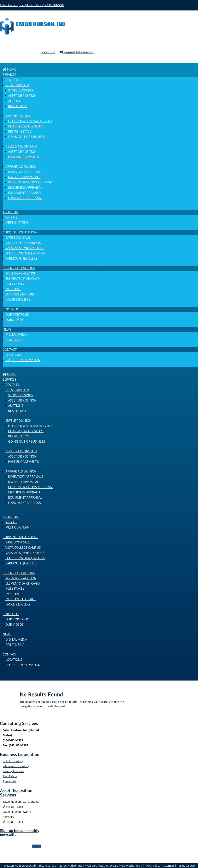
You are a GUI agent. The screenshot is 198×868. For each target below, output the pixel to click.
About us (10, 212)
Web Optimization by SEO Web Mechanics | (114, 866)
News (7, 329)
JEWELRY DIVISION (18, 116)
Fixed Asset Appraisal (25, 198)
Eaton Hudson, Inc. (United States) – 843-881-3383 (32, 5)
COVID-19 (12, 80)
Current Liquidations (20, 232)
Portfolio (11, 309)
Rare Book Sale (18, 238)
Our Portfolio (17, 314)
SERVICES (9, 75)
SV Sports (13, 289)
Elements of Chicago (23, 279)
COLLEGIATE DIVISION (21, 146)
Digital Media (16, 335)
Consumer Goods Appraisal (31, 182)
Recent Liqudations (19, 268)
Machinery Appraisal (25, 187)
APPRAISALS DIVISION (21, 167)
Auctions (16, 101)
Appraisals (10, 781)
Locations (48, 52)
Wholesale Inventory (16, 766)
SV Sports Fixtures (20, 294)
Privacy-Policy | (153, 866)
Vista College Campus (23, 243)
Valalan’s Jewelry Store (25, 248)
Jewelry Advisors (13, 771)
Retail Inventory (13, 761)
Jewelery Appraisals (24, 177)
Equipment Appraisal (25, 193)
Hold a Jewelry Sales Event (30, 121)
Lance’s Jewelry (18, 300)
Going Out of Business (27, 137)
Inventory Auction (21, 273)
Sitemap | (170, 866)
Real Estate (17, 106)
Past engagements (23, 157)
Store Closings (21, 90)
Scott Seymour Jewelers (25, 253)
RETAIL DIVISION (17, 85)
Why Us (11, 217)
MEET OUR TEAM (17, 223)
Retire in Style (20, 131)
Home (9, 69)
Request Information (77, 52)
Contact (10, 350)
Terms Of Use (186, 866)
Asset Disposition (22, 96)
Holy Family (15, 284)
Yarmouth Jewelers (21, 258)
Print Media (15, 340)
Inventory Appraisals (26, 172)
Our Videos (15, 320)
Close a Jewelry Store (26, 126)
